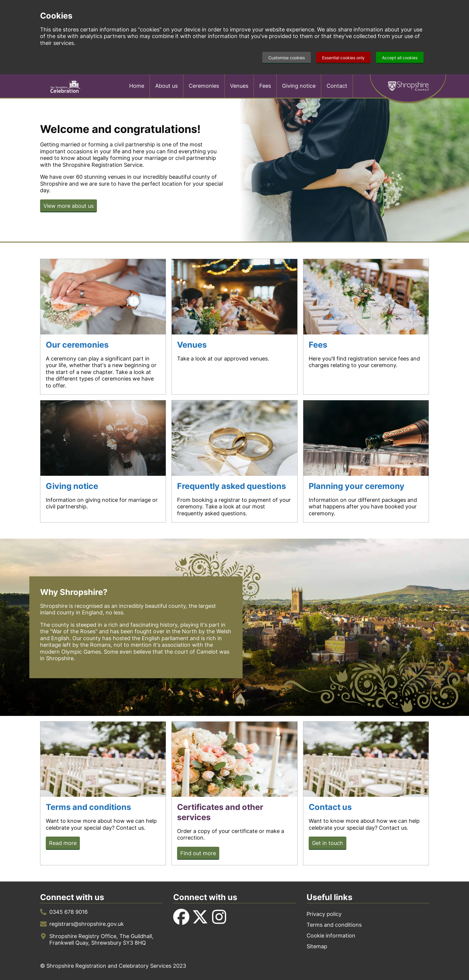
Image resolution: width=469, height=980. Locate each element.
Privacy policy (324, 914)
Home (137, 86)
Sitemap (317, 946)
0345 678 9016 (68, 912)
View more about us (68, 206)
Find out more (198, 853)
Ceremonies (204, 86)
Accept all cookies (400, 58)
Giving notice (299, 86)
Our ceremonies (77, 345)
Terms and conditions (88, 807)
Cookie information (331, 936)
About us (166, 86)
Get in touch (328, 843)
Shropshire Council (408, 86)
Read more (63, 843)
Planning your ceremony (357, 486)
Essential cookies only (343, 58)
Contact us (330, 807)
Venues (239, 86)
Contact (337, 86)
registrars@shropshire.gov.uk (87, 924)
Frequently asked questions (232, 486)
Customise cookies (287, 58)
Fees (265, 86)
